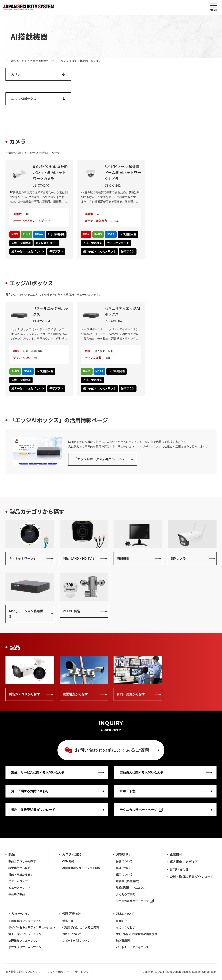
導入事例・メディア (184, 862)
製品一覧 (68, 921)
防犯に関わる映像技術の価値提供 (136, 934)
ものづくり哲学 (126, 927)
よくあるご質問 (126, 894)
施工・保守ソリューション (25, 934)
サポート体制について (76, 941)
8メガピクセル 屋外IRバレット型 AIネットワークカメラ (50, 173)
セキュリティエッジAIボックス (122, 312)
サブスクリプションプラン (25, 947)
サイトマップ (83, 972)
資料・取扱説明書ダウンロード (192, 877)
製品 (12, 854)
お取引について (72, 934)
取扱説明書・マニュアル (131, 888)
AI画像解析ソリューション (25, 921)
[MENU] (214, 7)
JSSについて (125, 914)
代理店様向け (72, 914)
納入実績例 (123, 941)
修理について (124, 868)
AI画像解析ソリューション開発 (81, 868)
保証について (124, 861)
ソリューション (19, 914)
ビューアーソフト (19, 888)
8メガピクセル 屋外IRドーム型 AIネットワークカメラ (123, 173)
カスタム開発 (72, 854)
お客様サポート (127, 854)
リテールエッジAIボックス (51, 312)
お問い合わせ (179, 869)
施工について (124, 874)
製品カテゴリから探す (22, 861)
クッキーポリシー (58, 972)
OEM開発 (68, 861)
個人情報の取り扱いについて (23, 972)
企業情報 (176, 854)
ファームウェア (18, 881)
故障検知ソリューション (24, 941)
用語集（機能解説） (128, 881)
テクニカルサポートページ (135, 901)
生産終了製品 (17, 894)
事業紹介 (121, 921)
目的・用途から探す (21, 874)
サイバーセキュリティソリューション (32, 927)
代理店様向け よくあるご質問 (80, 927)
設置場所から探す (19, 868)
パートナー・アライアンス (132, 947)
